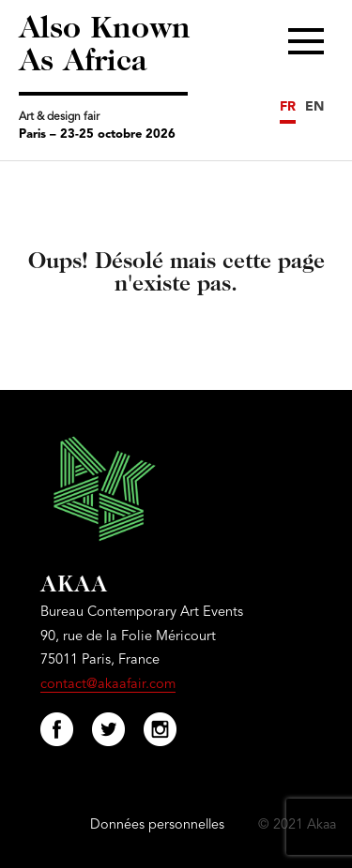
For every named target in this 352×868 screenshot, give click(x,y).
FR (288, 107)
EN (314, 107)
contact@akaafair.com (108, 685)
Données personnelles (157, 825)
